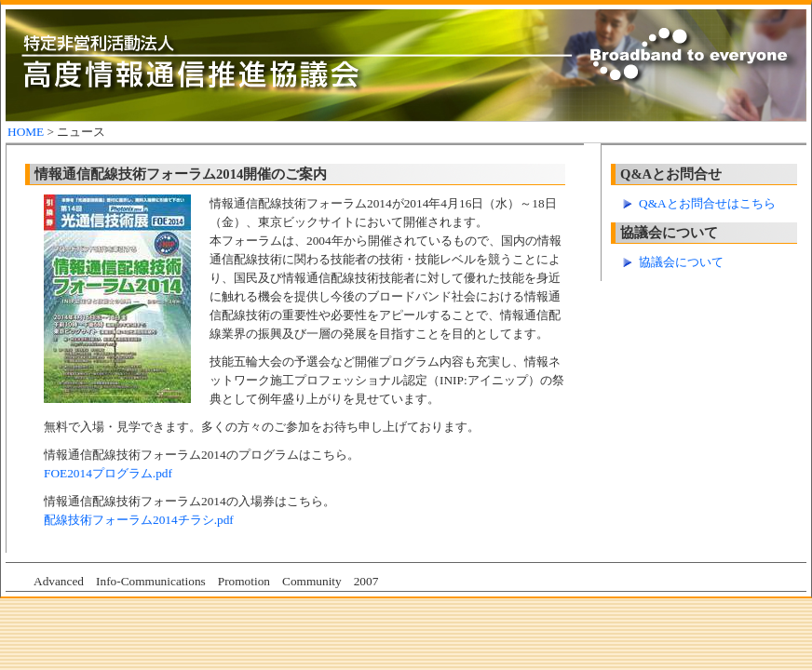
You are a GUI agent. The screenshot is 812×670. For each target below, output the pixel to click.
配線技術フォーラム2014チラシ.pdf (139, 520)
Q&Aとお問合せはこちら (707, 203)
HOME (26, 132)
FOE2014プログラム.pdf (108, 473)
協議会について (681, 262)
